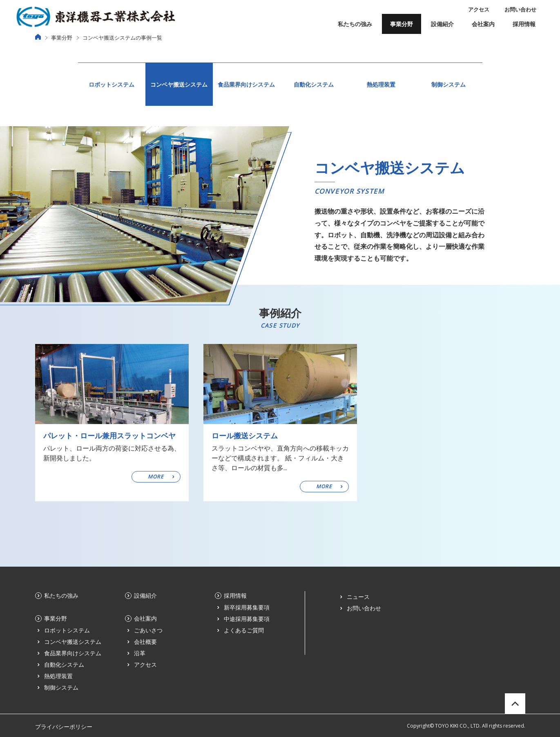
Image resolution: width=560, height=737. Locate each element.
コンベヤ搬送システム (179, 84)
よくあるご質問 (244, 630)
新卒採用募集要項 (247, 607)
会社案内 (483, 24)
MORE (156, 477)
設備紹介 (442, 24)
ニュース (358, 597)
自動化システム (314, 84)
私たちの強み (355, 24)
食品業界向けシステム (246, 84)
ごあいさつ (148, 630)
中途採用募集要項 (247, 619)
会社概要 (145, 642)
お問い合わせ (520, 9)
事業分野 (402, 24)
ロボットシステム (112, 84)
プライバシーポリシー (64, 727)
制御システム (448, 84)
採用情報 (524, 24)
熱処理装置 (381, 84)
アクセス (479, 9)
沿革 (140, 653)
